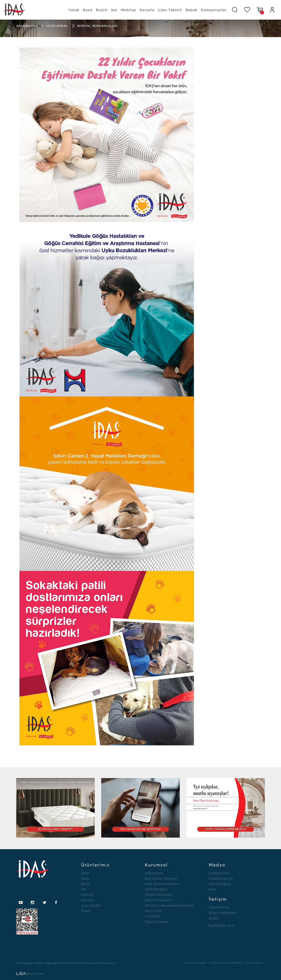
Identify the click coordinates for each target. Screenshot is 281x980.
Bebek (192, 10)
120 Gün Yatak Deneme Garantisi (170, 906)
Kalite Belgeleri (156, 889)
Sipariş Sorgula (156, 922)
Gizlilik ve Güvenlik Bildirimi (225, 963)
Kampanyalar (214, 10)
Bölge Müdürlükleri (223, 913)
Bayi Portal (153, 911)
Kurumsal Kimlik (221, 878)
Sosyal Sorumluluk (159, 895)
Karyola (147, 10)
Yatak (74, 10)
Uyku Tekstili (170, 10)
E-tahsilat (152, 916)
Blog (212, 889)
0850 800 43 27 (222, 926)
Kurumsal (58, 26)
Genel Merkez (219, 907)
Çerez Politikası (254, 963)
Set (114, 10)
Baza (88, 10)
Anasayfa (27, 26)
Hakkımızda (154, 873)
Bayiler (214, 918)
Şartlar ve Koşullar (196, 963)
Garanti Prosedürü (158, 900)
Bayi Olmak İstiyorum (161, 878)
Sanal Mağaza (220, 884)
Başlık (102, 10)
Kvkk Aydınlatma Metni (162, 884)
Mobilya (129, 10)
